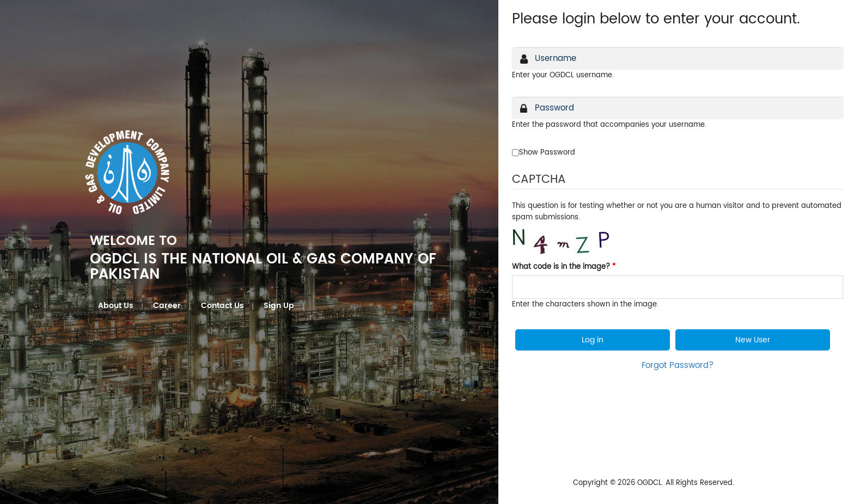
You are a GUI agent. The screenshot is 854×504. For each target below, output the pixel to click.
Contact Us (222, 306)
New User (753, 340)
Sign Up (279, 306)
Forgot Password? (678, 365)
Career (167, 306)
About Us (116, 306)
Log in (593, 340)
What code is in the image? (564, 267)
